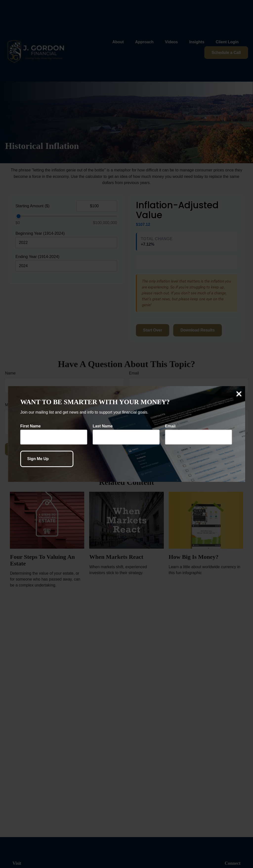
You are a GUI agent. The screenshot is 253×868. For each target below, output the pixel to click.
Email (170, 426)
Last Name (103, 426)
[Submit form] (47, 459)
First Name (31, 426)
